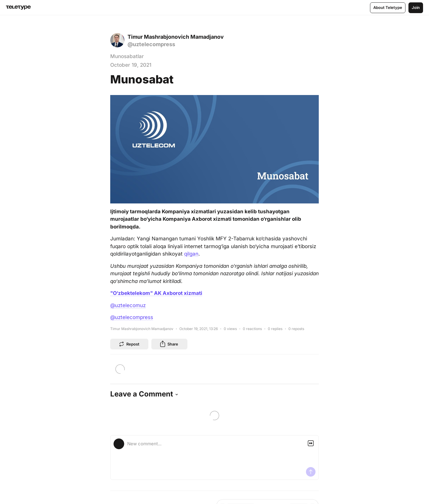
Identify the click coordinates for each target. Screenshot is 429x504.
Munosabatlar (127, 56)
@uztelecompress (132, 317)
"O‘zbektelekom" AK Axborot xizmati (156, 293)
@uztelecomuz (128, 305)
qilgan (191, 254)
